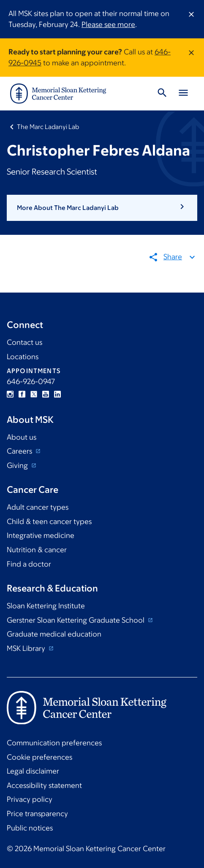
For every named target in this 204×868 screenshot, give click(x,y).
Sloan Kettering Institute (46, 606)
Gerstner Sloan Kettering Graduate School (76, 620)
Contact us (24, 342)
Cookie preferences (39, 757)
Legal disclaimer (33, 771)
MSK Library (27, 648)
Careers (20, 451)
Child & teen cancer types (49, 521)
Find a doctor (29, 564)
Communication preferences (54, 743)
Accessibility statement (44, 785)
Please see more (108, 24)
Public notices (30, 828)
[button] (102, 208)
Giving (18, 465)
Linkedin (57, 394)
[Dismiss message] (191, 19)
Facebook (22, 394)
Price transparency (37, 814)
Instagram (10, 394)
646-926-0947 (31, 382)
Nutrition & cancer (37, 550)
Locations (23, 357)
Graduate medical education (54, 634)
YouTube (46, 394)
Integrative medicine (41, 535)
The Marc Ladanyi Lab (48, 127)
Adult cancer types (38, 507)
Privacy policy (30, 799)
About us (22, 437)
